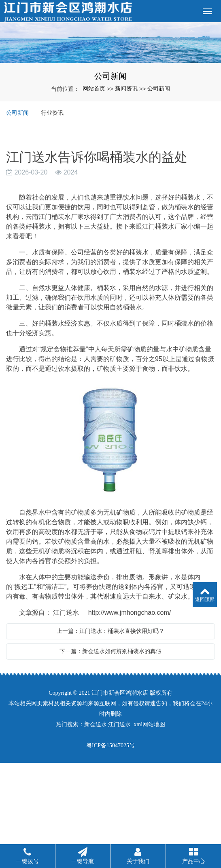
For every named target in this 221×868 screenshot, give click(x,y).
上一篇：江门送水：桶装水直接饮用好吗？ (110, 631)
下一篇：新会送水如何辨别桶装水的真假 (110, 651)
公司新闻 (159, 88)
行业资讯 (52, 113)
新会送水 (96, 724)
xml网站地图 (149, 724)
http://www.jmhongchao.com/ (130, 613)
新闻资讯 (126, 88)
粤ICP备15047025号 (110, 745)
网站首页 (94, 88)
